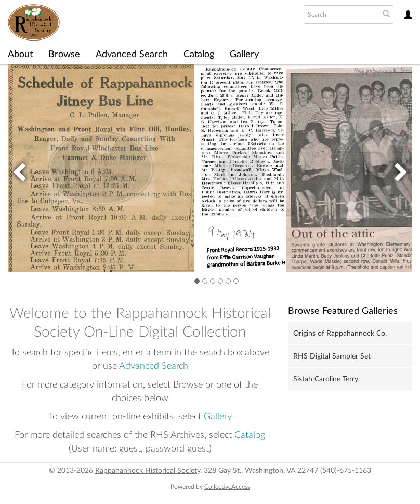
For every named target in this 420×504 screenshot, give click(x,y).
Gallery (244, 55)
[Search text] (340, 15)
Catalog (199, 55)
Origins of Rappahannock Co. (340, 334)
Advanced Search (132, 55)
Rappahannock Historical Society (148, 471)
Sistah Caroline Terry (326, 379)
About (20, 55)
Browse (64, 55)
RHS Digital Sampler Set (332, 356)
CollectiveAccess (227, 487)
